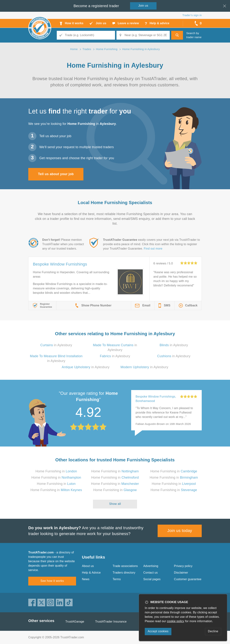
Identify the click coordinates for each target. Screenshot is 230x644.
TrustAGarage (75, 622)
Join (143, 6)
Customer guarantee (188, 579)
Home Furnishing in (56, 471)
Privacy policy (183, 566)
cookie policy (176, 621)
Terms (117, 579)
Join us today (180, 531)
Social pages (152, 579)
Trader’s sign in (192, 15)
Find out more (153, 249)
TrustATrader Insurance (111, 622)
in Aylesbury (56, 345)
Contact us (150, 573)
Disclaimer (181, 573)
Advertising (151, 566)
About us (88, 566)
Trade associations (125, 566)
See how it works (52, 581)
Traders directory (124, 573)
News (86, 579)
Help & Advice (91, 573)
